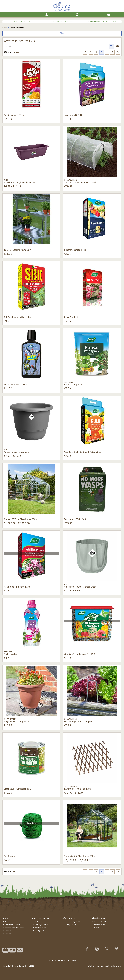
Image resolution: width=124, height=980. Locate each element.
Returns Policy (39, 928)
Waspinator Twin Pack (75, 519)
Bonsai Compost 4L (74, 385)
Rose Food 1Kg (72, 317)
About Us (7, 922)
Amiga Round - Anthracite (17, 452)
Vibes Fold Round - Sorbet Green (80, 587)
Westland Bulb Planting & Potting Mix (83, 452)
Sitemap (96, 928)
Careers (7, 934)
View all (16, 52)
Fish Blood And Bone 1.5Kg (17, 587)
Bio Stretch (9, 856)
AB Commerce (116, 966)
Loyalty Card (39, 931)
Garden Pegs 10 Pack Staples (78, 721)
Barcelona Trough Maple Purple (19, 182)
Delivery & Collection (42, 925)
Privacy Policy (98, 925)
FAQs (36, 922)
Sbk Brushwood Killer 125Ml (18, 317)
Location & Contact (11, 925)
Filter (62, 33)
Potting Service (69, 925)
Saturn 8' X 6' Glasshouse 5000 (79, 856)
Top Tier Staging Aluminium (18, 250)
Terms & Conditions (101, 922)
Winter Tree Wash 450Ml (16, 385)
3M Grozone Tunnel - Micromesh (80, 182)
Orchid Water (10, 654)
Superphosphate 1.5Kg (75, 250)
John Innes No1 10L (74, 115)
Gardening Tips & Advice (73, 922)
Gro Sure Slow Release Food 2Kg (80, 654)
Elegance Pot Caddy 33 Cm (17, 721)
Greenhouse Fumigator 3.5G (17, 789)
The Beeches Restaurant (13, 928)
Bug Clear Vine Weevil (14, 115)
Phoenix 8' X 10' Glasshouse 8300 (20, 519)
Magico (97, 966)
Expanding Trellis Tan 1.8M (77, 789)
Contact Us (8, 931)
